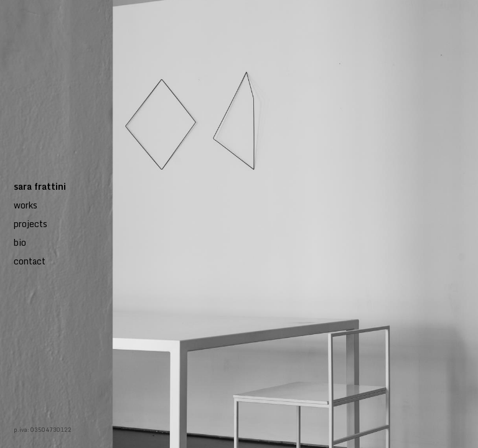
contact (30, 261)
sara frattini (40, 186)
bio (20, 242)
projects (30, 224)
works (26, 205)
